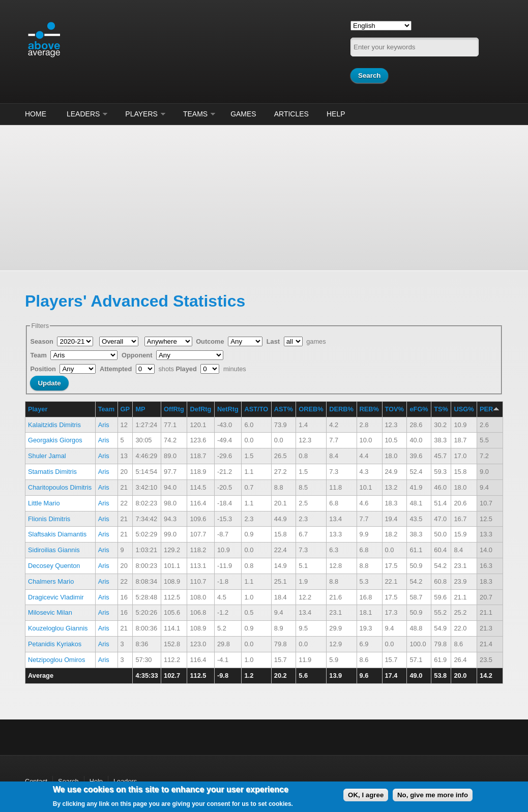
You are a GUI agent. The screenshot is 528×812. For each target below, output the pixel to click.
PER (490, 409)
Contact (36, 781)
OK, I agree (366, 795)
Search (68, 781)
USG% (464, 409)
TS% (441, 409)
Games (243, 114)
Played (187, 369)
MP (140, 409)
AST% (284, 409)
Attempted (117, 369)
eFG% (419, 409)
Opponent (138, 355)
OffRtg (174, 409)
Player (38, 409)
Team (39, 355)
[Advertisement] (264, 196)
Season (42, 341)
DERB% (341, 409)
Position (44, 369)
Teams (195, 114)
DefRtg (200, 409)
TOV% (394, 409)
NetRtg (228, 409)
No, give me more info (433, 795)
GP (125, 409)
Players (141, 114)
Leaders (83, 114)
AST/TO (256, 409)
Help (336, 114)
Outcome (211, 341)
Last (274, 341)
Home (36, 114)
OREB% (311, 409)
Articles (291, 114)
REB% (369, 409)
